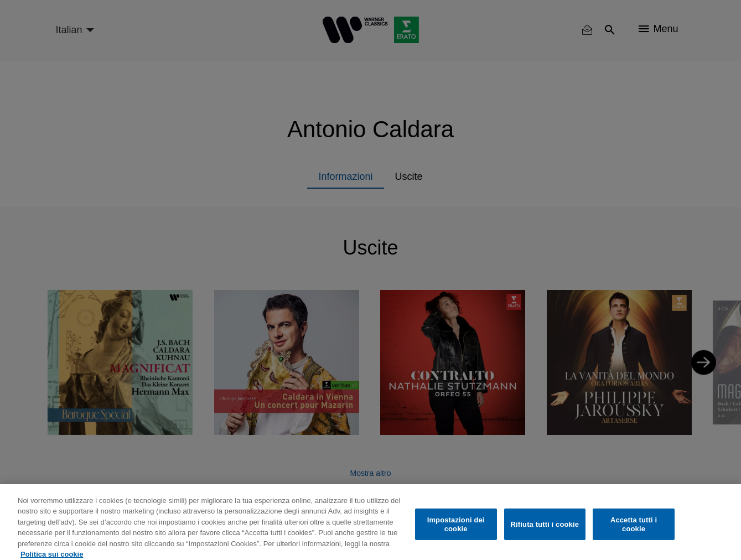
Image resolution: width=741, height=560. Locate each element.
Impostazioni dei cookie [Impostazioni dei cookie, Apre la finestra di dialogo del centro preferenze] (456, 529)
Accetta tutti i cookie (634, 529)
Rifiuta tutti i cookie (545, 529)
